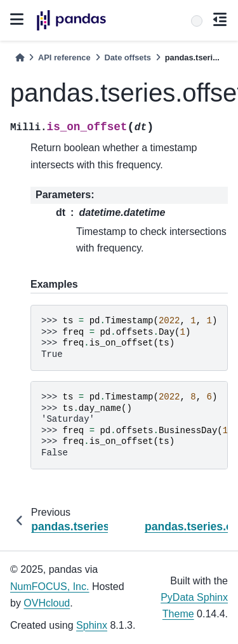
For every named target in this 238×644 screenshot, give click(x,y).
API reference (64, 57)
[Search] (197, 21)
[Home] (20, 57)
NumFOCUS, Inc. (50, 587)
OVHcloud (47, 603)
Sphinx (92, 625)
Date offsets (128, 57)
